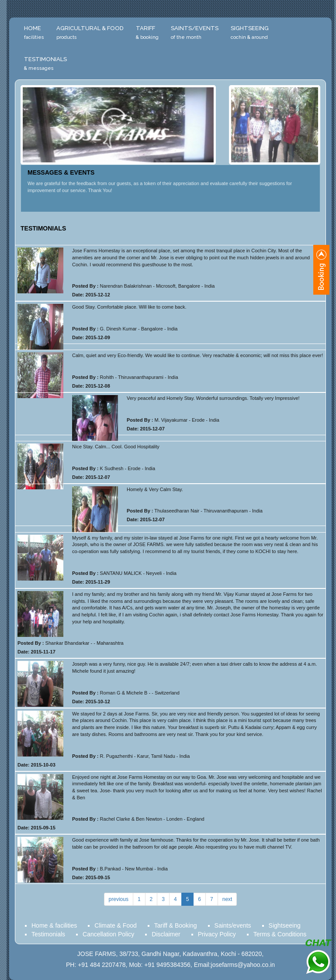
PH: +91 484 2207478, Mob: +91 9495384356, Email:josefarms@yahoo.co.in (170, 965)
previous (119, 899)
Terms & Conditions (280, 934)
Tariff (147, 33)
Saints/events (233, 925)
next (227, 899)
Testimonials (45, 64)
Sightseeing (250, 33)
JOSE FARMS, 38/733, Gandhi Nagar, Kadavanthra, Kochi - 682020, (170, 954)
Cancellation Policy (108, 934)
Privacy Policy (217, 934)
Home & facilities (54, 925)
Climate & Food (115, 925)
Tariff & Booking (176, 925)
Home (34, 33)
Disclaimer (166, 934)
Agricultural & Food (90, 33)
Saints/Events (195, 33)
